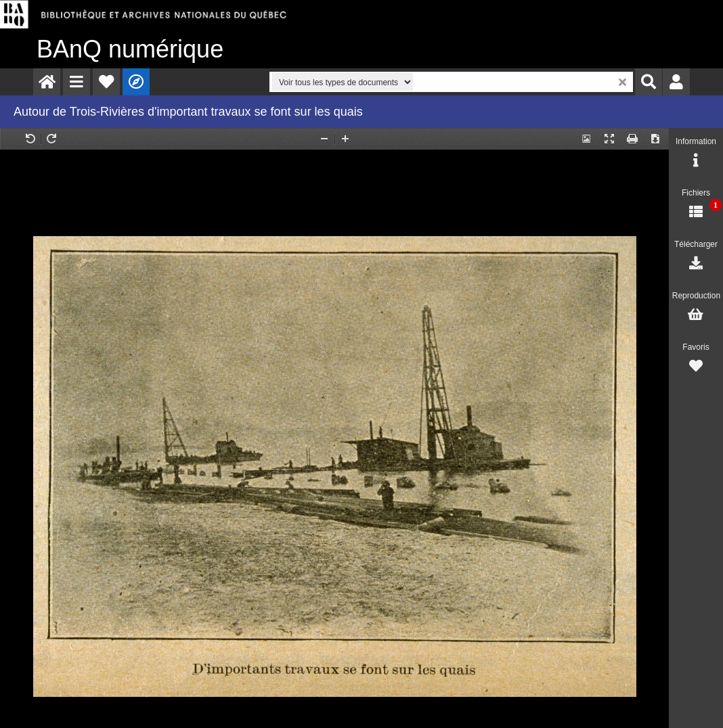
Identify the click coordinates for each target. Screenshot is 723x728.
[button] (76, 82)
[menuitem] (47, 82)
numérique (130, 49)
